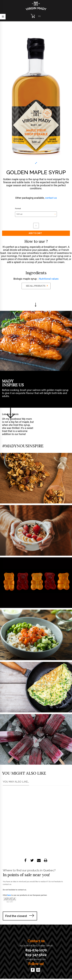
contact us (51, 198)
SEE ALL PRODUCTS (37, 286)
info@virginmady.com (36, 959)
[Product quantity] (36, 226)
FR (39, 16)
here (9, 895)
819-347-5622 (36, 955)
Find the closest (16, 916)
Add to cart (35, 233)
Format (18, 208)
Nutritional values (49, 279)
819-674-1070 (36, 950)
